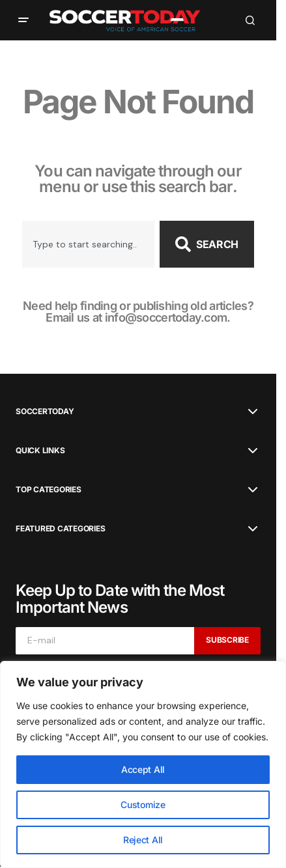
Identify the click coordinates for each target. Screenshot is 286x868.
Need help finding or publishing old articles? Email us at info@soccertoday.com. (138, 312)
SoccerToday (45, 412)
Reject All (143, 840)
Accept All (143, 769)
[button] (23, 20)
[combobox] (88, 244)
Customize (143, 805)
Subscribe (227, 640)
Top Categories (49, 490)
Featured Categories (60, 529)
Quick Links (40, 451)
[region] (143, 764)
